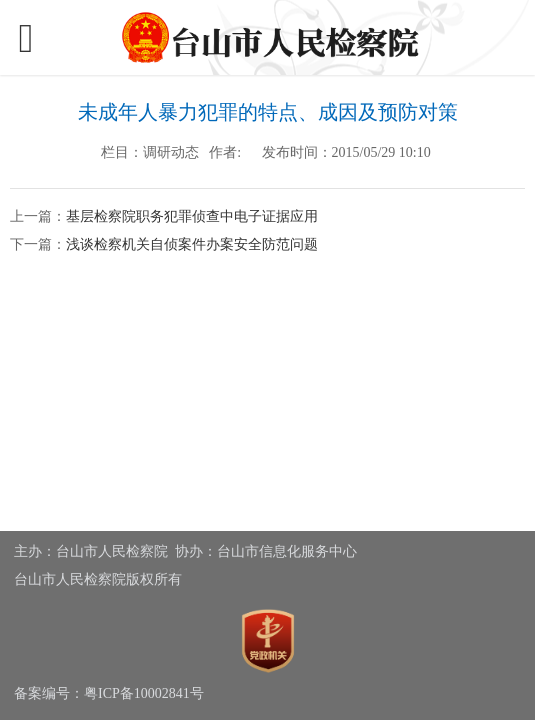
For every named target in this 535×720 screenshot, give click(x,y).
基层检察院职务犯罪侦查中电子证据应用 (192, 216)
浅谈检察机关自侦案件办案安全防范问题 (192, 244)
